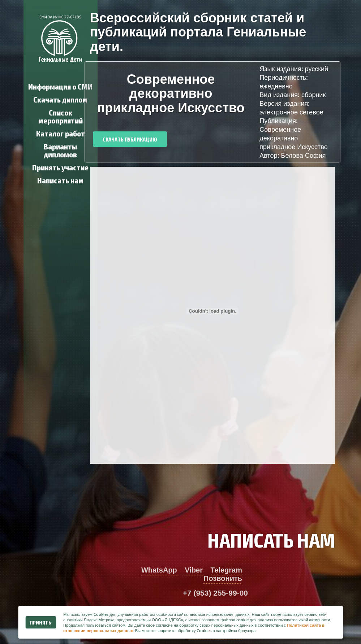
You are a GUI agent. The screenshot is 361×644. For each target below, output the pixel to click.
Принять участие (60, 167)
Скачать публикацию (130, 139)
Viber (195, 570)
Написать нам (60, 180)
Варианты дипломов (60, 150)
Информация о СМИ (60, 86)
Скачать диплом (60, 99)
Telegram (226, 570)
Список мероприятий (61, 116)
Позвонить (223, 578)
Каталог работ (61, 133)
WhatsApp (160, 570)
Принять (41, 622)
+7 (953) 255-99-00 (215, 593)
